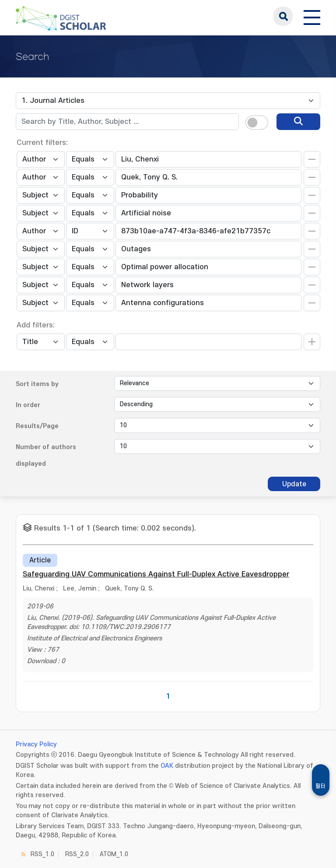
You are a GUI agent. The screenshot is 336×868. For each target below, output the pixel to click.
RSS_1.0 (42, 854)
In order (28, 405)
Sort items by (37, 384)
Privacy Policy (36, 744)
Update (294, 484)
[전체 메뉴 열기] (312, 16)
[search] (298, 122)
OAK (167, 766)
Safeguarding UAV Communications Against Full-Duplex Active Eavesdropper (156, 574)
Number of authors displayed (46, 455)
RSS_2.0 (77, 854)
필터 (321, 786)
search (283, 16)
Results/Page (37, 426)
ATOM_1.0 (114, 854)
